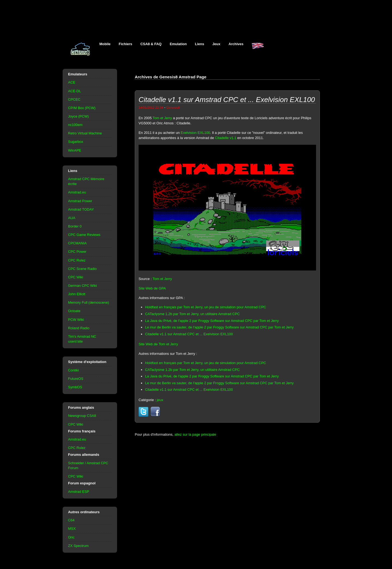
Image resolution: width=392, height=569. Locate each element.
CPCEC (74, 99)
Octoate (74, 311)
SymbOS (75, 387)
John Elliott (77, 294)
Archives (236, 44)
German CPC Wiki (82, 286)
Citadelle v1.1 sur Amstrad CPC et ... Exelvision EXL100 (189, 334)
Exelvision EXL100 (195, 133)
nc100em (75, 125)
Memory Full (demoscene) (88, 302)
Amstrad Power (80, 201)
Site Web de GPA (152, 288)
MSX (72, 529)
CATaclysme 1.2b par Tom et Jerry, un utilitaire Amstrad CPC (192, 314)
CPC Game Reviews (84, 235)
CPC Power (77, 252)
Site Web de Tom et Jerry (158, 344)
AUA (72, 218)
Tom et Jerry (162, 118)
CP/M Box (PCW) (82, 108)
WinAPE (75, 150)
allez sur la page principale (195, 434)
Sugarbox (76, 142)
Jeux (216, 44)
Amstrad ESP (79, 492)
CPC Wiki (76, 277)
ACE (72, 82)
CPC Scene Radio (82, 269)
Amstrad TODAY (81, 209)
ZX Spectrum (78, 546)
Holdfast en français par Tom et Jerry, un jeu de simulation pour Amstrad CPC (206, 307)
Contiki (73, 370)
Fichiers (125, 44)
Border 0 (75, 226)
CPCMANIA (77, 243)
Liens (200, 44)
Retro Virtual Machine (85, 133)
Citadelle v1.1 (226, 138)
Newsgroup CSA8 (82, 416)
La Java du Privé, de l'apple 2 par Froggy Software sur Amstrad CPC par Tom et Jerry (212, 321)
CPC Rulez (77, 260)
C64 (71, 520)
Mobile (105, 44)
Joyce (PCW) (78, 116)
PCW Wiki (76, 320)
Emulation (178, 44)
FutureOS (76, 379)
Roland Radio (79, 328)
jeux (160, 400)
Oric (71, 537)
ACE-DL (75, 91)
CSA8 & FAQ (151, 44)
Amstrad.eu (77, 192)
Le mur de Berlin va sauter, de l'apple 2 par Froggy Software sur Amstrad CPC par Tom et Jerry (219, 327)
